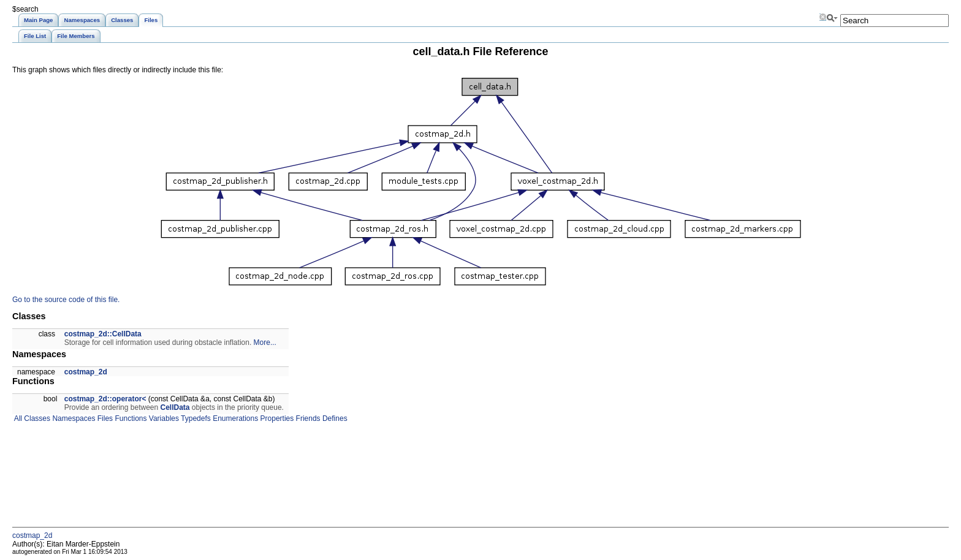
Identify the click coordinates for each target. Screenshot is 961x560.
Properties (276, 418)
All (17, 418)
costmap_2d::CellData (103, 334)
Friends (307, 418)
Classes (36, 418)
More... (265, 342)
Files (104, 418)
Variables (162, 418)
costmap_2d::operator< (105, 399)
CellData (175, 407)
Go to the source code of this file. (66, 300)
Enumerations (234, 418)
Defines (334, 418)
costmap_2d (86, 372)
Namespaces (73, 418)
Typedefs (195, 418)
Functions (130, 418)
